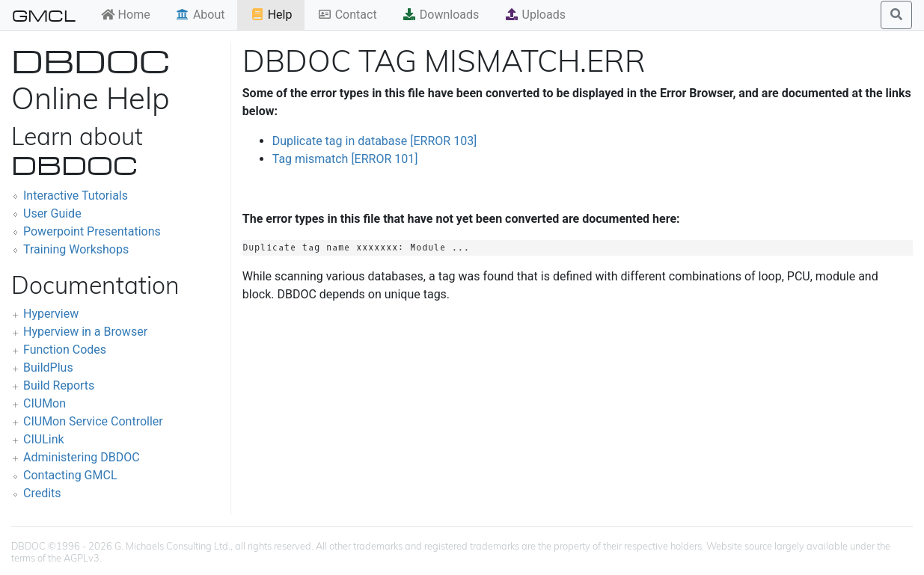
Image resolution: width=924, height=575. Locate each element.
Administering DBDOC (82, 457)
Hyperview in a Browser (85, 332)
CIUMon (45, 403)
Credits (42, 493)
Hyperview (51, 314)
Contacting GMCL (70, 475)
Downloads (440, 15)
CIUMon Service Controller (93, 421)
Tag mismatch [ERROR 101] (345, 159)
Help (271, 15)
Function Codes (65, 350)
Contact (347, 15)
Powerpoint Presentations (92, 231)
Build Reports (59, 385)
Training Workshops (76, 249)
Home (125, 15)
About (200, 15)
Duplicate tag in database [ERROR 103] (375, 141)
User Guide (52, 213)
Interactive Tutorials (76, 196)
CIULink (44, 439)
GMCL (44, 15)
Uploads (535, 15)
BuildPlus (48, 368)
